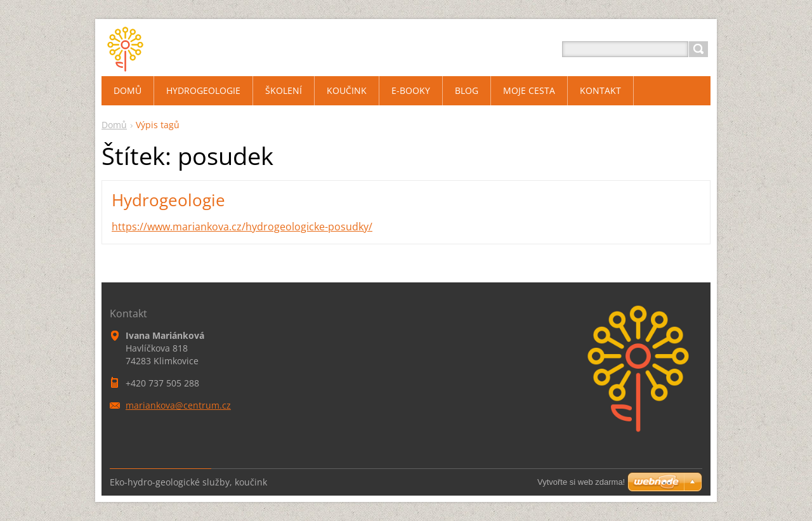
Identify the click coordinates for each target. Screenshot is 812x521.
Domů (114, 125)
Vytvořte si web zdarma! (581, 482)
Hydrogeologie (168, 200)
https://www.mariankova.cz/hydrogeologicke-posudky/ (242, 227)
